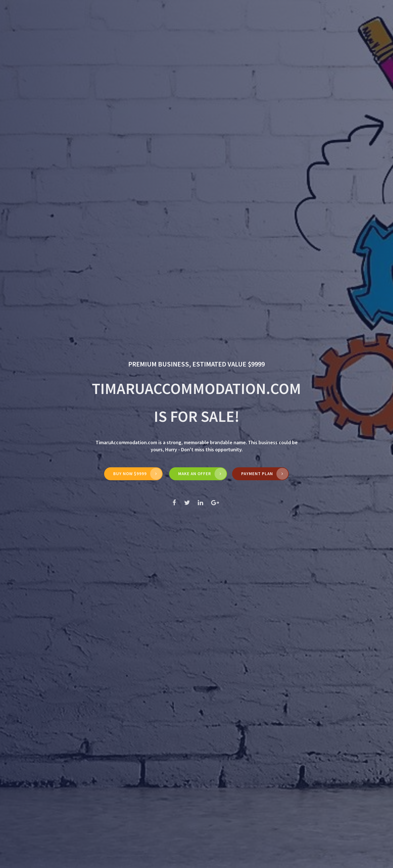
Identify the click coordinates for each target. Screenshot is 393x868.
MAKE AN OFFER (195, 474)
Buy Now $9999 (130, 474)
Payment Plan (257, 474)
